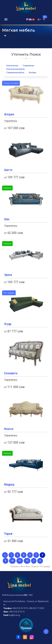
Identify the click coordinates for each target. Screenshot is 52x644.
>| (40, 561)
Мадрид (9, 484)
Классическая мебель (16, 69)
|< (5, 555)
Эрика (8, 275)
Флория (9, 114)
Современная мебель (15, 73)
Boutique (33, 73)
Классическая (12, 66)
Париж (8, 534)
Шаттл (8, 170)
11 (20, 561)
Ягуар (8, 324)
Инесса (9, 429)
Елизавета (11, 373)
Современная (28, 66)
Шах (7, 219)
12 (27, 561)
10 (12, 561)
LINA (25, 595)
